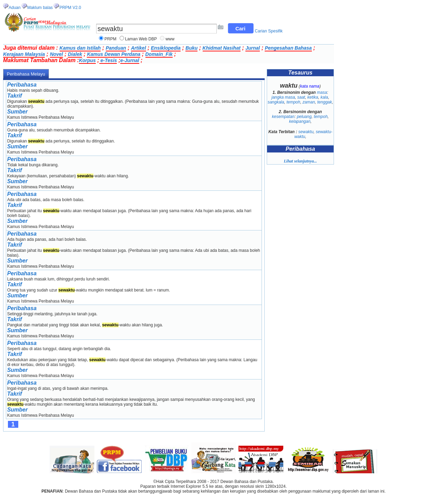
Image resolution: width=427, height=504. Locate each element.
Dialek (75, 54)
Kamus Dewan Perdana (114, 54)
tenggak (325, 102)
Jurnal (253, 48)
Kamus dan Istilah (80, 48)
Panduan (116, 48)
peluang (304, 117)
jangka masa (283, 97)
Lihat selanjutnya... (300, 161)
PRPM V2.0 (70, 8)
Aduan (15, 8)
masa (322, 92)
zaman (309, 102)
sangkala (276, 102)
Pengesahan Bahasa (288, 48)
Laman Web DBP (141, 39)
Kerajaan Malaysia (24, 54)
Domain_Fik (159, 54)
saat (301, 97)
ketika (313, 97)
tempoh (293, 102)
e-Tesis (108, 60)
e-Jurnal (130, 60)
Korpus (87, 60)
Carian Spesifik (269, 31)
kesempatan (283, 117)
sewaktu (306, 132)
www (170, 39)
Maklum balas (40, 8)
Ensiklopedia (166, 48)
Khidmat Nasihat (222, 48)
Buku (191, 48)
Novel (57, 54)
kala (324, 97)
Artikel (139, 48)
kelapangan (300, 121)
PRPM (110, 39)
